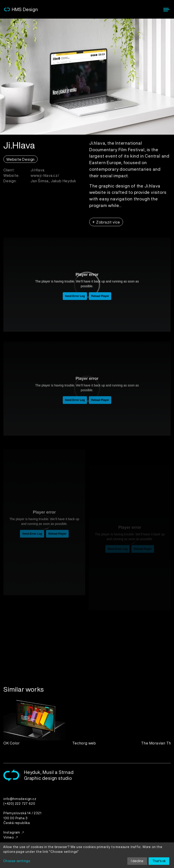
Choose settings (17, 861)
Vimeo (9, 837)
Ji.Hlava (37, 172)
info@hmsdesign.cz (20, 799)
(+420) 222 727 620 (19, 804)
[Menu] (166, 10)
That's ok (159, 861)
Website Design (21, 162)
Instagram (12, 832)
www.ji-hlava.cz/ (45, 178)
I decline (137, 861)
